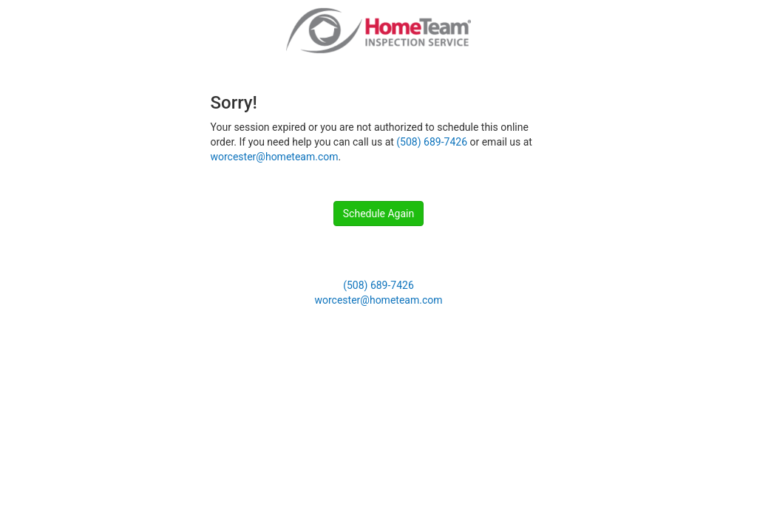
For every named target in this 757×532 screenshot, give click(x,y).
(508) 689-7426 (432, 142)
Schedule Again (378, 214)
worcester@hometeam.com (275, 157)
